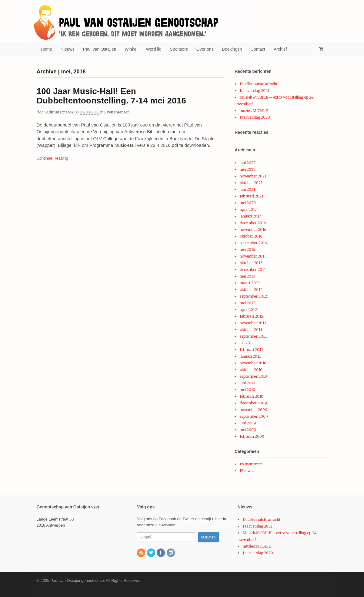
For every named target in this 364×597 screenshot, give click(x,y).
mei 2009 (248, 430)
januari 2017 (250, 216)
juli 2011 (247, 343)
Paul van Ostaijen (100, 49)
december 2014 (253, 270)
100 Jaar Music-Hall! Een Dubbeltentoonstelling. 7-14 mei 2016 (111, 96)
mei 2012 (247, 303)
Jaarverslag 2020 (255, 117)
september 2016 (253, 243)
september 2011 (253, 336)
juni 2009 (248, 423)
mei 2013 (247, 276)
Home (47, 49)
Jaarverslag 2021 (255, 91)
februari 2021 (252, 196)
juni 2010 (247, 383)
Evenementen (117, 112)
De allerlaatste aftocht (259, 84)
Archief (280, 49)
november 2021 (253, 176)
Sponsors (179, 49)
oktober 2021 (251, 183)
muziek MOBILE (254, 111)
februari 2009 (252, 436)
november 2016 (253, 229)
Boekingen (232, 49)
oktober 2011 (251, 330)
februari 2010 (252, 396)
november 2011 (253, 323)
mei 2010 (247, 390)
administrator (60, 112)
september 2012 (253, 296)
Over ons (205, 49)
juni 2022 (248, 163)
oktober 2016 (251, 236)
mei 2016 (247, 250)
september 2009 (254, 416)
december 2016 (253, 223)
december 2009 (253, 403)
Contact (258, 49)
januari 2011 (250, 356)
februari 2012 (252, 316)
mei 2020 (248, 203)
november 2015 (253, 256)
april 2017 (248, 209)
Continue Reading (52, 158)
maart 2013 (250, 283)
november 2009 (254, 410)
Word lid (154, 49)
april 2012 (248, 310)
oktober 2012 (251, 290)
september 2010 (253, 376)
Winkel (131, 49)
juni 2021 (247, 189)
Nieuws (68, 49)
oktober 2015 (251, 263)
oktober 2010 (251, 370)
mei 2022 (248, 169)
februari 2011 (251, 350)
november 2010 (253, 363)
